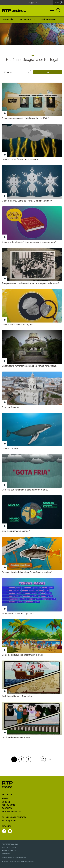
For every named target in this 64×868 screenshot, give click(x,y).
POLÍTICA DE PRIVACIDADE (10, 844)
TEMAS (5, 799)
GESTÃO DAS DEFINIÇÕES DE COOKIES (14, 857)
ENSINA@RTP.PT (9, 821)
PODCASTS (7, 808)
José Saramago (49, 20)
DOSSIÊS (6, 802)
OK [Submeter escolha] (48, 72)
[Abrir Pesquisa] (58, 10)
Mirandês (8, 20)
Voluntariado (27, 20)
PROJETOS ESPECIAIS (12, 812)
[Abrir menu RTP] (32, 3)
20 (43, 759)
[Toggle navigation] (53, 12)
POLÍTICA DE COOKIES (9, 847)
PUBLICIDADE (6, 854)
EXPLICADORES (9, 805)
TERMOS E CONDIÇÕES (9, 851)
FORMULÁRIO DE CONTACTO (14, 817)
